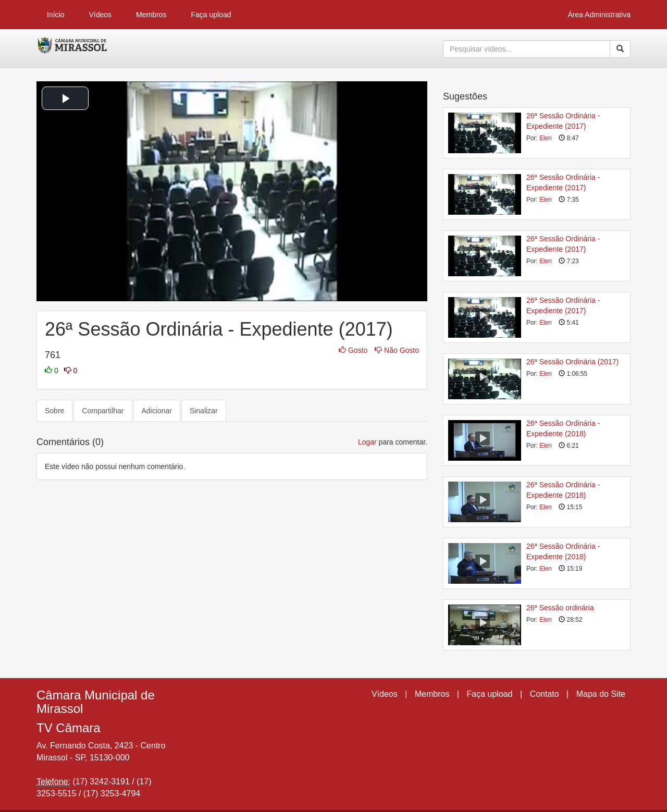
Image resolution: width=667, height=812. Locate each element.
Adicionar (157, 411)
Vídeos (100, 15)
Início (55, 15)
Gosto (354, 350)
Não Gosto (397, 350)
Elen (546, 138)
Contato (545, 694)
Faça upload (211, 15)
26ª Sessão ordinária (560, 608)
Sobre (54, 411)
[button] (65, 98)
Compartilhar (103, 411)
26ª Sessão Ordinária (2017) (572, 362)
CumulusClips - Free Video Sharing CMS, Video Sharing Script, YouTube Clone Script (73, 49)
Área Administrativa (599, 15)
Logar (367, 442)
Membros (151, 15)
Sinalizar (204, 411)
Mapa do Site (601, 694)
